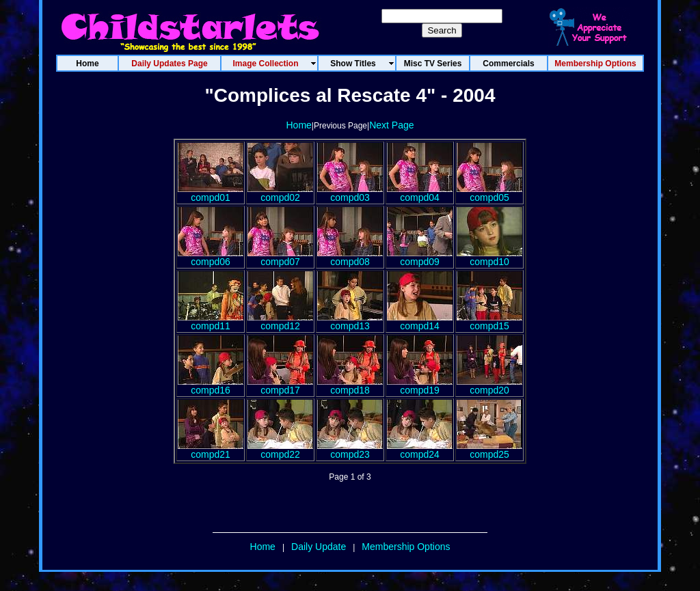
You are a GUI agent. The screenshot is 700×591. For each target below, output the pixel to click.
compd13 (350, 321)
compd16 (211, 386)
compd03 (350, 193)
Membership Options (406, 547)
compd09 (420, 257)
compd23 (350, 450)
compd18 (350, 386)
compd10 (489, 257)
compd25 (489, 450)
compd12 (280, 321)
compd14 (420, 321)
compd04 (420, 193)
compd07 (280, 257)
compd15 (489, 321)
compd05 (489, 193)
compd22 (280, 450)
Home (298, 125)
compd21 (211, 450)
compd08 (350, 257)
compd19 (420, 386)
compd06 (211, 257)
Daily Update (319, 547)
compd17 (280, 386)
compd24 (420, 450)
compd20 (489, 386)
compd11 (211, 321)
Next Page (391, 125)
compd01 (211, 193)
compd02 (280, 193)
